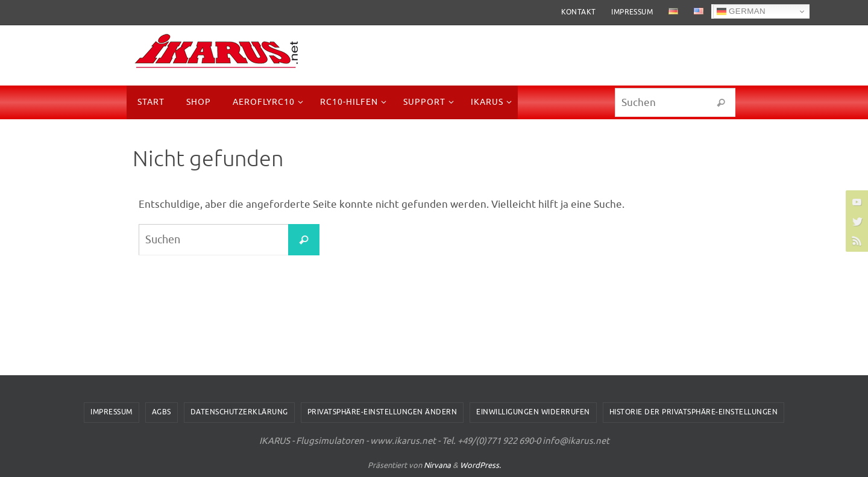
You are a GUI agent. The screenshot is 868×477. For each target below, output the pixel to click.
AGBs (162, 412)
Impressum (632, 12)
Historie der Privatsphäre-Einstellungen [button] (694, 412)
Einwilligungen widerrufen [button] (533, 412)
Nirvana (437, 465)
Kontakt (579, 12)
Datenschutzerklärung (239, 412)
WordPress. (480, 465)
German (741, 11)
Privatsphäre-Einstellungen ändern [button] (382, 412)
